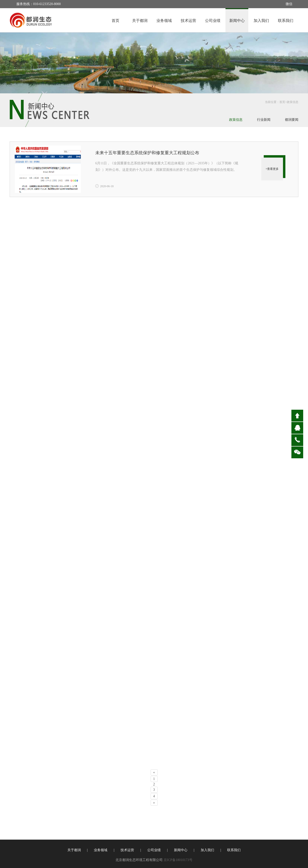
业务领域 (164, 21)
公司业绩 (213, 21)
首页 (115, 21)
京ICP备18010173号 (178, 860)
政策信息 (293, 102)
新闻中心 (237, 21)
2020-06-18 (107, 186)
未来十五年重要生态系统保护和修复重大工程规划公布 (147, 153)
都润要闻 (292, 120)
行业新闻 (264, 120)
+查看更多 (272, 169)
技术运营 (188, 21)
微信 (289, 4)
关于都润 (140, 21)
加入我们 (261, 21)
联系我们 (286, 21)
